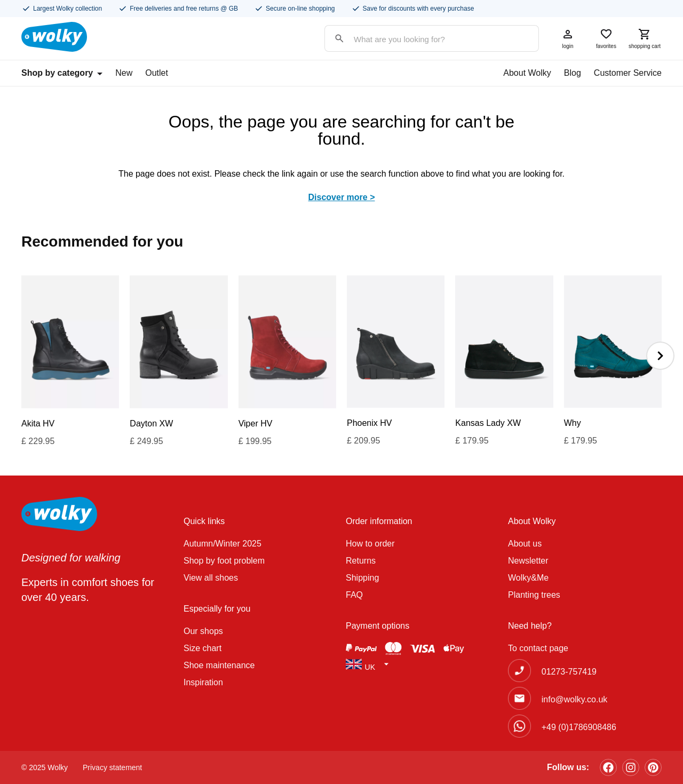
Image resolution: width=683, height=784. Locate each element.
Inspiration (203, 682)
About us (525, 544)
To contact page (538, 648)
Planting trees (534, 595)
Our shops (203, 631)
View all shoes (211, 578)
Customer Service (628, 73)
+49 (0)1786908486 (579, 727)
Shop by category (62, 73)
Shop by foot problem (224, 561)
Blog (573, 73)
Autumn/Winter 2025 (223, 544)
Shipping (362, 578)
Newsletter (528, 561)
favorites (606, 38)
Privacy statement (112, 767)
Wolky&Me (528, 578)
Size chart (202, 648)
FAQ (354, 595)
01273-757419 (569, 672)
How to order (370, 544)
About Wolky (527, 73)
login (568, 38)
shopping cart (645, 38)
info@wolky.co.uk (575, 699)
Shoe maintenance (219, 665)
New (124, 73)
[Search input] (421, 39)
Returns (361, 561)
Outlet (157, 73)
